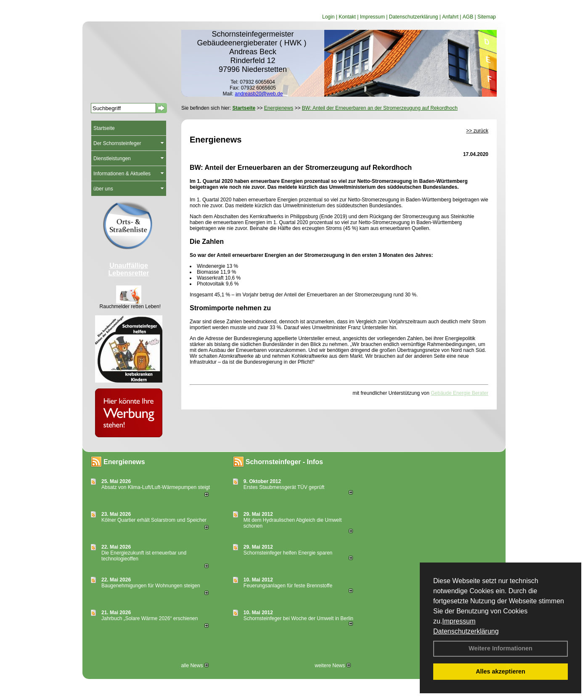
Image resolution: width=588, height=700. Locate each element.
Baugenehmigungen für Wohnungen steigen (151, 586)
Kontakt (347, 17)
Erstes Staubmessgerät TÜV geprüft (284, 487)
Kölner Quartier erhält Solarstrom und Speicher (154, 520)
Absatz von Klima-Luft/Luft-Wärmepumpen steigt (156, 487)
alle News (195, 666)
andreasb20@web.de (259, 94)
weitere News (332, 666)
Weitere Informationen (501, 648)
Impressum (459, 621)
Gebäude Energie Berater (460, 393)
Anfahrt (450, 17)
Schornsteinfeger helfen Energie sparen (288, 553)
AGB (468, 17)
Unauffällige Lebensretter (129, 269)
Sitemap (487, 17)
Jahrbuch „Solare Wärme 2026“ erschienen (150, 618)
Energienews (124, 462)
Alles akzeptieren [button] (501, 671)
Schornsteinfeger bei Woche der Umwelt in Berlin (298, 618)
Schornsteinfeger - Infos (284, 462)
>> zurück (477, 131)
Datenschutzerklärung (466, 631)
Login (328, 17)
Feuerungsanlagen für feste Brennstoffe (288, 586)
